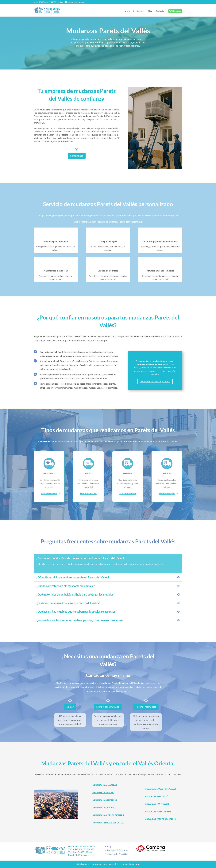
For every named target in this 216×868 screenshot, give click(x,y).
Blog (150, 11)
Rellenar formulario (146, 707)
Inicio (127, 11)
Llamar (70, 707)
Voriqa (137, 864)
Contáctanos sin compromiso (155, 381)
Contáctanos (77, 156)
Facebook (123, 850)
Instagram (112, 850)
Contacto (160, 11)
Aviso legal (112, 854)
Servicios (137, 11)
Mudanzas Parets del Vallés (160, 819)
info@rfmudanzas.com (85, 855)
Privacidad (123, 854)
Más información (49, 493)
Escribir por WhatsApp (108, 707)
